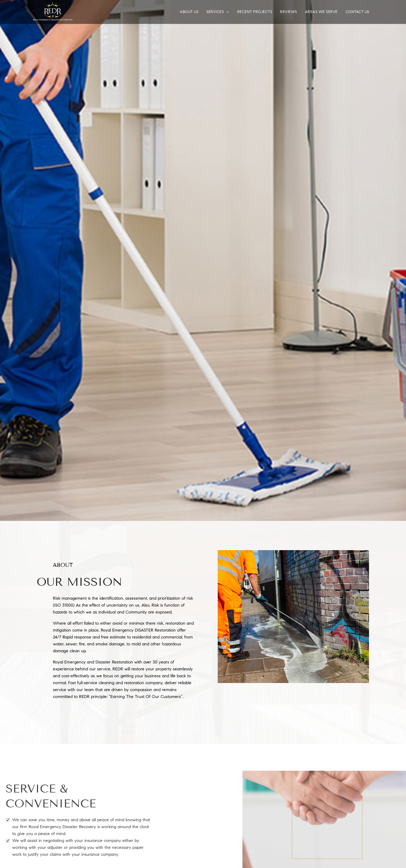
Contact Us (357, 12)
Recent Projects (255, 12)
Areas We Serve (321, 12)
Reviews (288, 12)
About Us (189, 12)
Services (215, 12)
